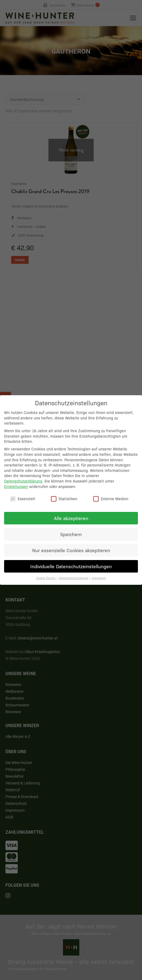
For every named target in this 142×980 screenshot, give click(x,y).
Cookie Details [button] (46, 571)
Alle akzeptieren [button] (71, 512)
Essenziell (23, 492)
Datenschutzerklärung (23, 474)
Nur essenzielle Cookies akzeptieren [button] (71, 544)
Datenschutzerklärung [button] (74, 571)
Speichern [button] (71, 528)
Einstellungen (16, 480)
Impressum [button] (99, 571)
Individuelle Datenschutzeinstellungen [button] (71, 560)
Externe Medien (111, 492)
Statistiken (64, 492)
